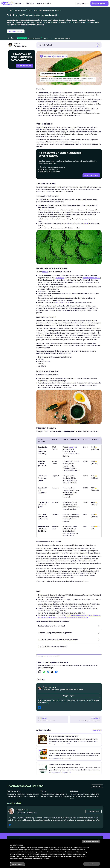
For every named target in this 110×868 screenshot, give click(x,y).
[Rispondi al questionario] (91, 175)
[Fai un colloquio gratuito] (25, 66)
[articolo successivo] (86, 719)
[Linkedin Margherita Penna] (10, 825)
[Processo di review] (97, 786)
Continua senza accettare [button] (91, 841)
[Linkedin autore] (39, 708)
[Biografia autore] (69, 696)
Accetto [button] (92, 864)
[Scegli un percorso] (99, 3)
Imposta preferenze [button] (17, 864)
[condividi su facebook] (56, 672)
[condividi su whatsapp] (44, 672)
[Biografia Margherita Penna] (94, 811)
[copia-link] (40, 672)
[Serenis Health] (7, 3)
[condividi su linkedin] (48, 672)
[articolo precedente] (52, 719)
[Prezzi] (40, 3)
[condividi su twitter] (52, 672)
